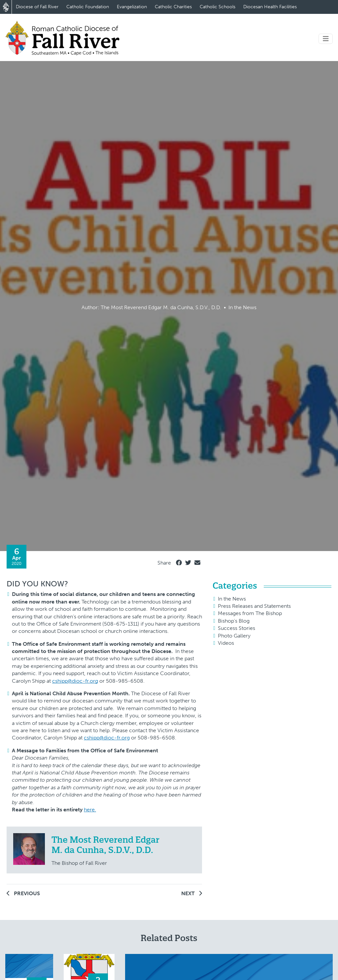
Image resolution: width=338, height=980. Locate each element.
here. (90, 810)
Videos (226, 643)
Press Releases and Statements (254, 606)
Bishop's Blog (234, 621)
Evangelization (132, 7)
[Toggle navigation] (326, 39)
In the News (232, 599)
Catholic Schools (218, 7)
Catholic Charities (173, 7)
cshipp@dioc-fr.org (75, 681)
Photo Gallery (234, 636)
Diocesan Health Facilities (270, 7)
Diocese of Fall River (37, 7)
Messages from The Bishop (250, 613)
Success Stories (237, 628)
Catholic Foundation (88, 7)
